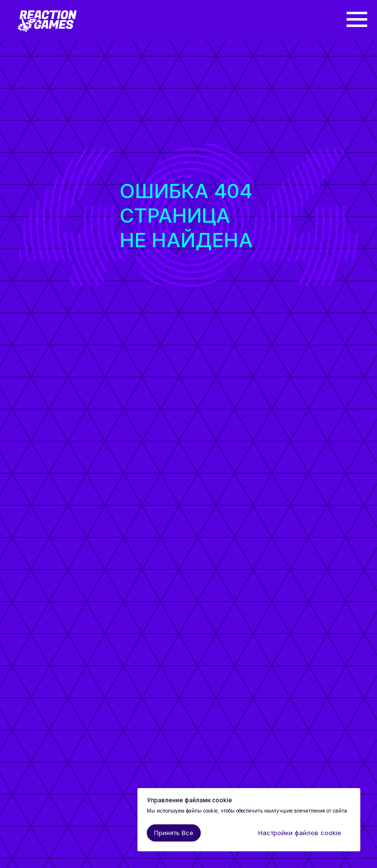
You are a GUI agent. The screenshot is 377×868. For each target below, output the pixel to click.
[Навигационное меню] (357, 20)
